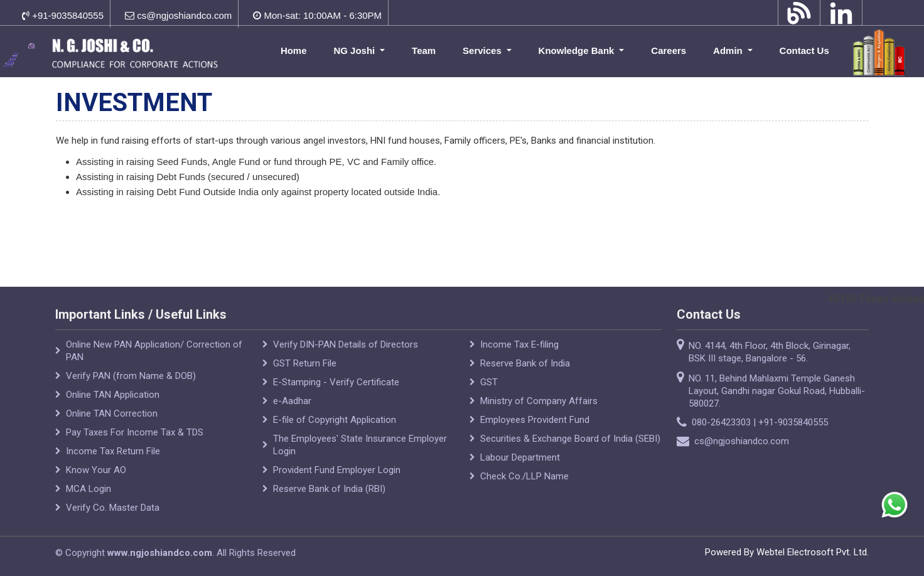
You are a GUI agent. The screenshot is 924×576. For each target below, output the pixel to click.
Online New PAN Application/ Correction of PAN (154, 351)
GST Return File (305, 363)
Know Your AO (96, 470)
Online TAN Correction (112, 413)
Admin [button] (729, 51)
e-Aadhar (292, 401)
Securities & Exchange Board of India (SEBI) (570, 439)
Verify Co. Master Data (113, 508)
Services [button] (483, 51)
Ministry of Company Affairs (539, 401)
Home (294, 51)
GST (489, 382)
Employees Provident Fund (535, 420)
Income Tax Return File (113, 451)
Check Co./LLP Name (524, 476)
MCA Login (89, 489)
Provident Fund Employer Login (337, 470)
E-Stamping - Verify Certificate (336, 382)
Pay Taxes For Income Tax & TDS (135, 432)
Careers (669, 51)
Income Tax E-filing (519, 344)
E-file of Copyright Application (335, 420)
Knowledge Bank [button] (578, 51)
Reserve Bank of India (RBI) (329, 489)
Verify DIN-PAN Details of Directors (346, 344)
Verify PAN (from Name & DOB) (131, 376)
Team (424, 51)
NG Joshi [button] (355, 51)
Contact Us (804, 51)
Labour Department (520, 457)
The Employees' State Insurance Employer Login (360, 445)
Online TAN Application (113, 395)
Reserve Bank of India (525, 363)
